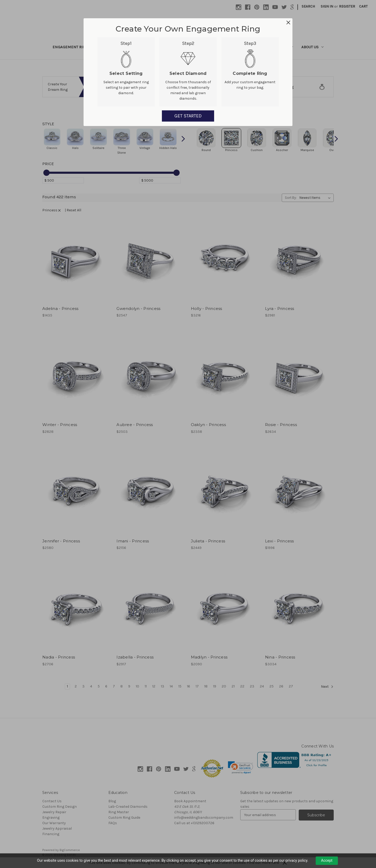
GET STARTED (188, 116)
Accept (327, 860)
